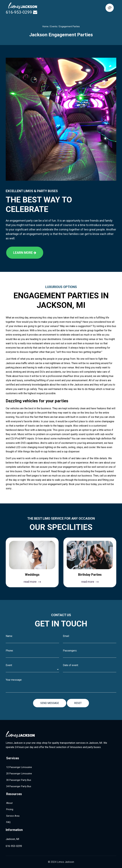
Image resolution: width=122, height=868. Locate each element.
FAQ (8, 822)
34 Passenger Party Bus (19, 786)
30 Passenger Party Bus (19, 780)
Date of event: (71, 665)
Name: (9, 636)
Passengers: (70, 651)
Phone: (10, 651)
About (9, 803)
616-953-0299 (19, 12)
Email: (66, 636)
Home (45, 26)
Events (54, 26)
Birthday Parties (90, 575)
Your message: (14, 680)
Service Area (13, 816)
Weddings (32, 575)
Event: (9, 665)
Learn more (25, 253)
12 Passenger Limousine (19, 767)
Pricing (10, 809)
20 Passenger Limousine (19, 774)
